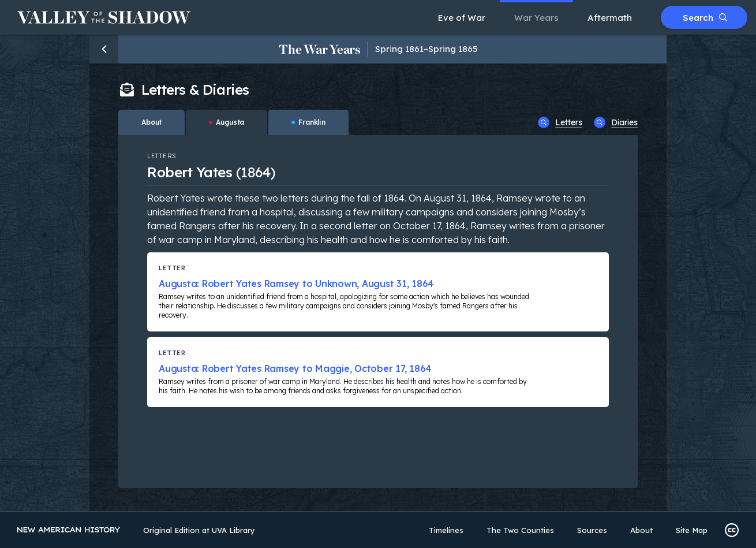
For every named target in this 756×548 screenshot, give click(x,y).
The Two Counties (520, 530)
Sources (592, 530)
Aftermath (610, 18)
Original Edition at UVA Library (199, 530)
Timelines (446, 530)
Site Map (692, 530)
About (641, 530)
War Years (536, 18)
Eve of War (462, 18)
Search (705, 18)
